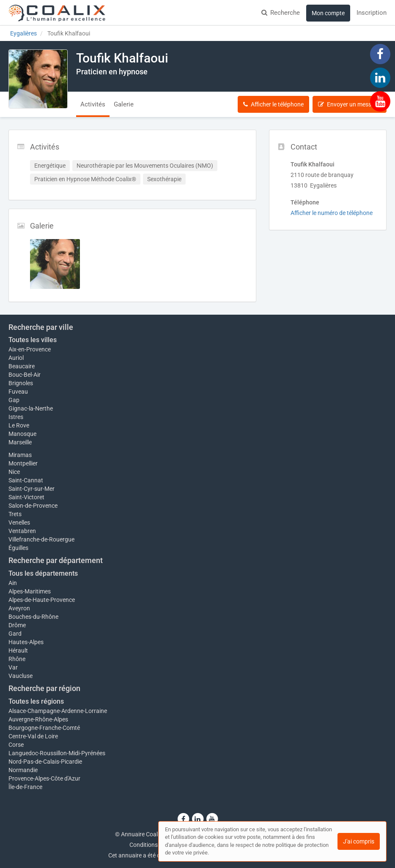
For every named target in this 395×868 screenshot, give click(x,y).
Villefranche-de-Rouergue (41, 539)
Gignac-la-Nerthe (31, 408)
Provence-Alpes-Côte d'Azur (44, 778)
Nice (14, 472)
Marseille (20, 442)
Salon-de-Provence (33, 506)
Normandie (23, 770)
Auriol (16, 358)
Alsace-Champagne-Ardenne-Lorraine (58, 711)
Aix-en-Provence (30, 349)
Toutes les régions (36, 701)
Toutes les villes (33, 340)
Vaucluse (21, 676)
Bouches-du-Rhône (33, 617)
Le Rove (19, 425)
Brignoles (21, 383)
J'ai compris (359, 841)
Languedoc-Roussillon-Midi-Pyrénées (57, 753)
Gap (14, 400)
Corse (16, 745)
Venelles (19, 522)
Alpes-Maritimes (30, 591)
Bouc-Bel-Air (25, 375)
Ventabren (22, 531)
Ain (13, 583)
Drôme (17, 625)
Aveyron (19, 608)
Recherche (281, 13)
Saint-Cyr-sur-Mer (32, 489)
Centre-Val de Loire (33, 736)
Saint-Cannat (26, 480)
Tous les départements (43, 573)
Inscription (372, 13)
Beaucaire (22, 366)
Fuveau (18, 392)
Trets (15, 514)
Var (13, 667)
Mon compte (328, 13)
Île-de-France (25, 787)
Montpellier (23, 463)
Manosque (22, 434)
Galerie (124, 104)
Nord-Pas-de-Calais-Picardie (45, 762)
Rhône (17, 659)
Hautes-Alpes (26, 642)
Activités (93, 104)
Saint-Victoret (26, 497)
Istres (16, 417)
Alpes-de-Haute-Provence (42, 600)
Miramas (20, 455)
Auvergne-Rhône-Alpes (38, 719)
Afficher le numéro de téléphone (332, 213)
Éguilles (18, 548)
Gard (15, 634)
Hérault (18, 650)
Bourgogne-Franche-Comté (44, 728)
